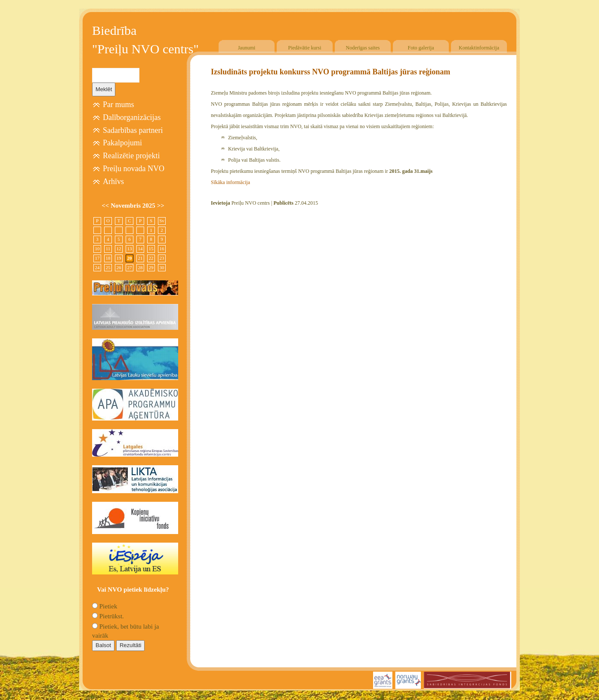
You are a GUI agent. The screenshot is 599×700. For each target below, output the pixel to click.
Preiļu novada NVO (134, 169)
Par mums (119, 104)
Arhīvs (113, 181)
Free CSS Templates (488, 694)
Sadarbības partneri (133, 130)
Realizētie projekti (131, 156)
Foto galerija (421, 48)
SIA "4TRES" (436, 694)
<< (106, 206)
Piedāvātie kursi (305, 48)
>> (161, 206)
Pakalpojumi (122, 143)
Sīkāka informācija (230, 182)
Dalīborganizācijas (132, 117)
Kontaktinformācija (479, 48)
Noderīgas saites (363, 48)
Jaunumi (247, 48)
